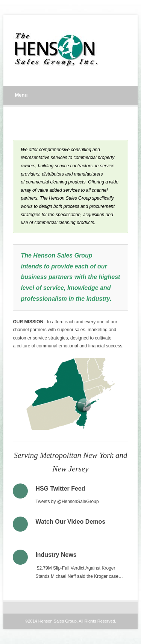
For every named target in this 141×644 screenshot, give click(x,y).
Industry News (56, 555)
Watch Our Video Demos (70, 522)
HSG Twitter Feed (60, 489)
